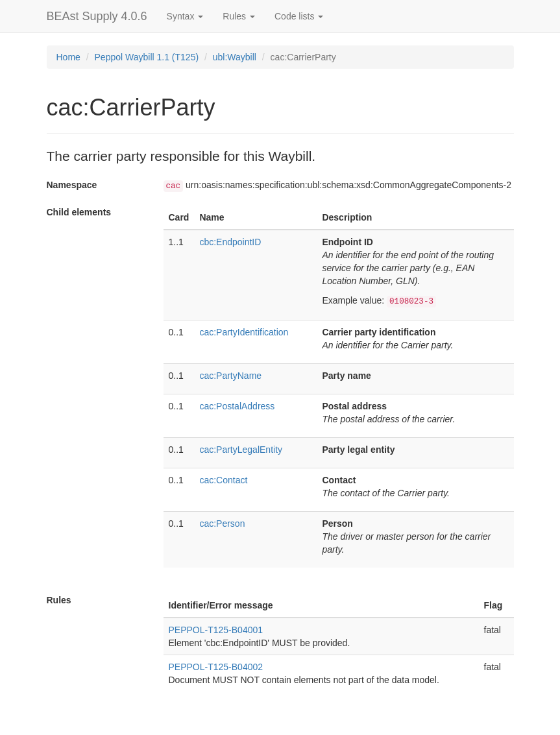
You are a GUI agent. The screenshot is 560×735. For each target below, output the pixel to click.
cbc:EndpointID (230, 242)
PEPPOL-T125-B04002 (216, 667)
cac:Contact (223, 480)
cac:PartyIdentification (244, 332)
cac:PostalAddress (237, 406)
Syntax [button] (185, 16)
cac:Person (222, 524)
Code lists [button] (299, 16)
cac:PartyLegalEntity (241, 450)
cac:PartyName (230, 376)
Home (68, 57)
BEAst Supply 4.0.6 (97, 16)
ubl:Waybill (235, 57)
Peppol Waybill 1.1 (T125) (147, 57)
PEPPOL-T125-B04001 (216, 630)
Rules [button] (239, 16)
